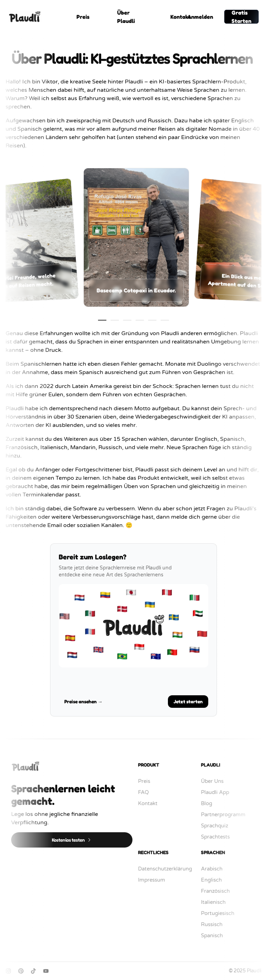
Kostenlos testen (72, 840)
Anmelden (200, 17)
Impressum (155, 880)
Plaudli (254, 971)
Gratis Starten (241, 17)
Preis (83, 17)
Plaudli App (219, 792)
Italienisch (217, 902)
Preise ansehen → (83, 701)
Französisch (219, 891)
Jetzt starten (188, 701)
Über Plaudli (126, 17)
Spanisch (215, 936)
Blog (210, 803)
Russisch (215, 924)
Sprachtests (219, 837)
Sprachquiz (218, 826)
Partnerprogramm (227, 815)
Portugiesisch (221, 913)
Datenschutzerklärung (168, 869)
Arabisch (215, 869)
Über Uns (216, 781)
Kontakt (180, 17)
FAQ (147, 792)
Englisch (215, 880)
